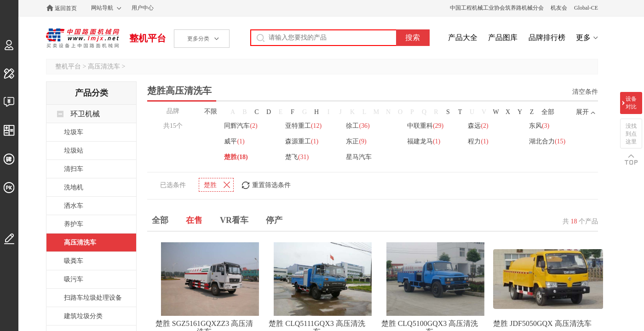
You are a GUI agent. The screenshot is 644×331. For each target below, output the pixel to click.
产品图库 (503, 37)
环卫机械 (85, 114)
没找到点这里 (631, 134)
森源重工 (302, 140)
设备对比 (631, 103)
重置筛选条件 (271, 184)
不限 (211, 111)
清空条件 (585, 92)
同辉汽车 (241, 125)
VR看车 (234, 219)
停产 (274, 219)
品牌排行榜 (547, 37)
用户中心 (143, 8)
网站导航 (102, 8)
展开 (582, 112)
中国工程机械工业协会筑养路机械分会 (497, 8)
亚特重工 (303, 125)
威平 (234, 140)
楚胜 (236, 156)
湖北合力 (548, 140)
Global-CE (586, 8)
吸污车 (74, 279)
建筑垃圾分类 (83, 316)
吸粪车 (74, 261)
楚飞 (297, 156)
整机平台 (148, 38)
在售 (194, 219)
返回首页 (66, 8)
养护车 (74, 224)
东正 (356, 140)
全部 (548, 112)
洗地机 (74, 187)
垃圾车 (74, 132)
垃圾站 (74, 151)
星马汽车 (359, 156)
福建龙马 (424, 140)
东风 (540, 125)
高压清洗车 (104, 66)
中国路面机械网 (83, 38)
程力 (479, 140)
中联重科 (426, 125)
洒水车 (74, 206)
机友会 (559, 8)
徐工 (358, 125)
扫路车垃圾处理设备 (93, 298)
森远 (479, 125)
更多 (583, 37)
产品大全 (463, 37)
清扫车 (74, 169)
